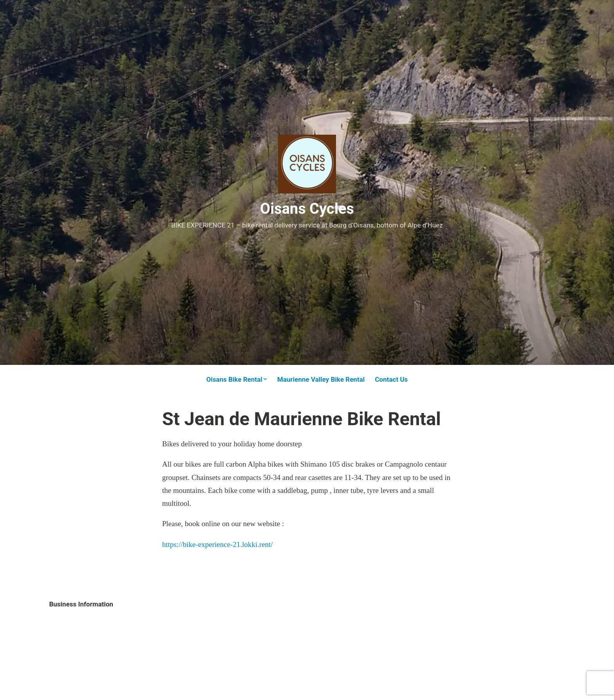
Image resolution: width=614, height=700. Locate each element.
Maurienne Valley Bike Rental (321, 379)
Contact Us (391, 379)
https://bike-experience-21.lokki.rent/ (218, 544)
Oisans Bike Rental (234, 379)
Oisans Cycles (307, 209)
